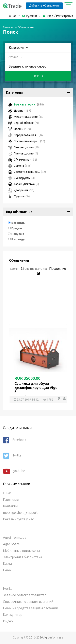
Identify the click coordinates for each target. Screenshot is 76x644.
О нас (7, 493)
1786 (48, 400)
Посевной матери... (27, 141)
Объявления (26, 27)
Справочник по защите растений (28, 602)
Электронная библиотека (22, 557)
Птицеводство (24, 147)
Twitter (13, 456)
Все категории (26, 104)
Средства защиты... (27, 172)
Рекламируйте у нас (18, 519)
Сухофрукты (21, 178)
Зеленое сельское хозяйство (25, 595)
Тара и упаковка (24, 184)
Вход (50, 16)
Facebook (15, 440)
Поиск (38, 76)
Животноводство (26, 117)
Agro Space (11, 544)
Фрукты (19, 196)
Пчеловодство (23, 153)
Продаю (17, 228)
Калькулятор (13, 615)
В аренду (18, 239)
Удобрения (21, 190)
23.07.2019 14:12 (26, 400)
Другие (20, 111)
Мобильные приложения (22, 551)
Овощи (19, 129)
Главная (8, 27)
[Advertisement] (38, 301)
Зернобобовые (24, 123)
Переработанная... (26, 135)
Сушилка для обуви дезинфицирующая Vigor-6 (37, 388)
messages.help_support (20, 513)
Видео (8, 621)
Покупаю (18, 234)
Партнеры (11, 500)
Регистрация (65, 16)
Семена (20, 166)
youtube (14, 471)
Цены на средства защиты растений (31, 608)
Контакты (10, 506)
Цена (7, 570)
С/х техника (22, 160)
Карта (7, 564)
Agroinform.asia (15, 537)
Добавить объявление (44, 6)
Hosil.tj (8, 588)
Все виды (18, 223)
